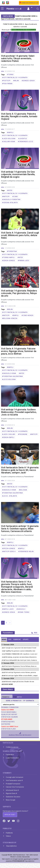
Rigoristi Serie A (11, 793)
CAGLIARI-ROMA (9, 142)
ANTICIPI (6, 197)
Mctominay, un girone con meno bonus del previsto (21, 657)
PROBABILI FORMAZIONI (10, 707)
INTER (10, 190)
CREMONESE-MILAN (26, 552)
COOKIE (19, 857)
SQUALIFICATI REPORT (9, 714)
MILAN (17, 81)
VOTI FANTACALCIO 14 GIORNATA (15, 78)
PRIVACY (13, 857)
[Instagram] (18, 821)
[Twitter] (9, 821)
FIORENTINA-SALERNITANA (13, 376)
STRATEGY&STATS (8, 722)
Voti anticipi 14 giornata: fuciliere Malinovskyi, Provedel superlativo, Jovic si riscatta (19, 412)
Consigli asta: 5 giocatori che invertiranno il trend (21, 648)
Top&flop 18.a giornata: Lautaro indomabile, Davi (20, 651)
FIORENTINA (12, 251)
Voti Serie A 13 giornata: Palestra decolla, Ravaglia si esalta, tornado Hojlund (19, 116)
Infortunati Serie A (12, 790)
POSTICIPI (7, 81)
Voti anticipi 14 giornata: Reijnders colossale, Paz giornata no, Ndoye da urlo (19, 293)
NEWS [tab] (4, 639)
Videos (8, 836)
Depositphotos (11, 846)
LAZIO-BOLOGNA (9, 139)
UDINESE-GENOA (29, 81)
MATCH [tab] (6, 697)
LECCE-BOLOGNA (9, 379)
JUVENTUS (23, 139)
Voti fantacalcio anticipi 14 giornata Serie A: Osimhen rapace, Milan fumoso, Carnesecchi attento (20, 529)
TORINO (11, 75)
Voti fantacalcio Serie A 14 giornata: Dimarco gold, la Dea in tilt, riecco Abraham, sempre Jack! (20, 470)
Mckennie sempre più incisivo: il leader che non (20, 682)
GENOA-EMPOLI (9, 437)
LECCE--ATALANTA (10, 496)
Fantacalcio (10, 755)
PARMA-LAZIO (24, 261)
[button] (30, 8)
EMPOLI (16, 315)
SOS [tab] (10, 639)
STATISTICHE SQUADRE (9, 717)
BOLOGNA (23, 490)
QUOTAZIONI (6, 724)
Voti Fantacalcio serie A (14, 780)
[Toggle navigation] (38, 9)
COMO (16, 197)
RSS (34, 633)
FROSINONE (23, 434)
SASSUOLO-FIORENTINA (12, 200)
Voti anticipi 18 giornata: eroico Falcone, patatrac (21, 672)
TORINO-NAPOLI (9, 257)
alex (3, 71)
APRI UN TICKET (10, 815)
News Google (11, 800)
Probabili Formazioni (13, 784)
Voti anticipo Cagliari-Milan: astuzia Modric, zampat (22, 676)
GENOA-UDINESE (9, 261)
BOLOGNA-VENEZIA (10, 318)
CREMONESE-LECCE (26, 142)
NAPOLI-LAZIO (8, 609)
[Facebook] (4, 821)
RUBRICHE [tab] (17, 639)
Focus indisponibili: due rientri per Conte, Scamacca (21, 660)
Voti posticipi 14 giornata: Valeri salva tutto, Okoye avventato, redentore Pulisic (18, 58)
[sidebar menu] (2, 9)
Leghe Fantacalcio (12, 758)
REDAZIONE (26, 857)
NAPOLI (11, 133)
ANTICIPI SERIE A (9, 552)
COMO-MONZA (28, 315)
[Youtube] (14, 821)
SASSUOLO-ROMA (10, 373)
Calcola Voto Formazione (15, 787)
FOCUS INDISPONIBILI (9, 712)
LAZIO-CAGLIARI (9, 434)
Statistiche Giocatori (13, 797)
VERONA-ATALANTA (10, 203)
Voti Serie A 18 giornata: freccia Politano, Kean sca (21, 666)
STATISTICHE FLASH (8, 729)
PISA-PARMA (8, 84)
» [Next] (10, 623)
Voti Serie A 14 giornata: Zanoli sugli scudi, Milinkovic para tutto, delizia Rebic (20, 235)
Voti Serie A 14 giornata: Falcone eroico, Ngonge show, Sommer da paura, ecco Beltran (19, 351)
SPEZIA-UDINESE (9, 549)
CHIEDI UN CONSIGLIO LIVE (30, 3)
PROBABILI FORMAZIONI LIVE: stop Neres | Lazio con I (21, 654)
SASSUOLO (21, 609)
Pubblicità (9, 833)
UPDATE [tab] (26, 639)
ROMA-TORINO (24, 612)
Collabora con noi (12, 747)
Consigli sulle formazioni (15, 777)
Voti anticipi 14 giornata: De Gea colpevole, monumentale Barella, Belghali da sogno (18, 174)
